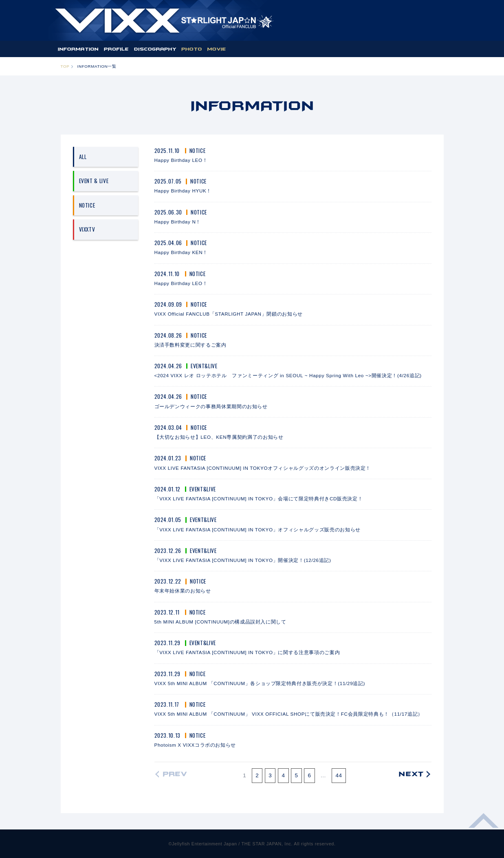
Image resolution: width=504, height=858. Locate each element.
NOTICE (87, 205)
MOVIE (217, 49)
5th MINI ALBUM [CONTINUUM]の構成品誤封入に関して (220, 622)
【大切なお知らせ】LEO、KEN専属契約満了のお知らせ (219, 437)
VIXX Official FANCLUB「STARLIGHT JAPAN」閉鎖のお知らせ (229, 314)
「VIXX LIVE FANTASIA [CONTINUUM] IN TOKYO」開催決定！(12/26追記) (243, 560)
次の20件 (413, 774)
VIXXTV (87, 229)
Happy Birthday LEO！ (181, 160)
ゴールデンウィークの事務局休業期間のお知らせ (211, 406)
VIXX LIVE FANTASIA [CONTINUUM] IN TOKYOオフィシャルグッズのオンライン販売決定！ (263, 468)
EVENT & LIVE (94, 181)
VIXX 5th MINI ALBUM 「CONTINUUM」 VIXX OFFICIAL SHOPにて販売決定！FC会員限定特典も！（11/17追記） (289, 714)
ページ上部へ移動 (484, 825)
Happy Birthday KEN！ (181, 252)
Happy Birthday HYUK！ (183, 191)
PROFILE (117, 49)
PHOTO (192, 49)
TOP (65, 66)
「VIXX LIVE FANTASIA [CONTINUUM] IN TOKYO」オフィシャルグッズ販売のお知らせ (258, 530)
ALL (83, 157)
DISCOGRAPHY (155, 49)
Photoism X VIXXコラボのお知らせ (195, 745)
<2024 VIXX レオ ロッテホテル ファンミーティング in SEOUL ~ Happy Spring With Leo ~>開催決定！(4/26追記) (288, 375)
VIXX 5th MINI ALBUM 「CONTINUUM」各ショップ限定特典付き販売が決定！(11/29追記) (260, 683)
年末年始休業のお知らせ (183, 591)
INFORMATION (78, 49)
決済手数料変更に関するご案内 (190, 345)
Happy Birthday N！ (178, 222)
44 (339, 775)
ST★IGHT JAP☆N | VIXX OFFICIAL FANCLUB (164, 20)
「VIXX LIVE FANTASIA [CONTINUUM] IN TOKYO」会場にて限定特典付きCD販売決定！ (259, 499)
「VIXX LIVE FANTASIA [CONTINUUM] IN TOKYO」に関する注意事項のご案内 (247, 652)
